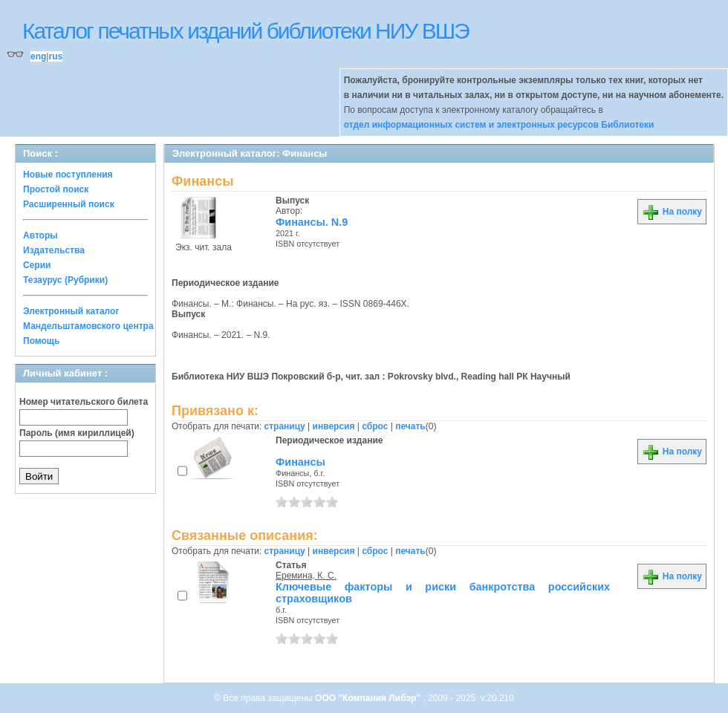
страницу (285, 426)
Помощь (41, 341)
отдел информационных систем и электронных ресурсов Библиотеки (499, 125)
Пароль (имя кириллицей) (77, 433)
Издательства (54, 250)
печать (410, 426)
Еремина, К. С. (306, 576)
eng (38, 56)
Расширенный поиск (69, 204)
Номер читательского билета (84, 402)
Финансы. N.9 (312, 222)
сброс (375, 426)
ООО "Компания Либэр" (369, 698)
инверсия (334, 426)
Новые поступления (68, 175)
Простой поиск (56, 189)
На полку (672, 212)
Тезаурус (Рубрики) (65, 280)
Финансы (300, 462)
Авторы (40, 235)
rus (55, 56)
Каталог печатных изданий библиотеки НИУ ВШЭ (246, 31)
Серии (37, 265)
